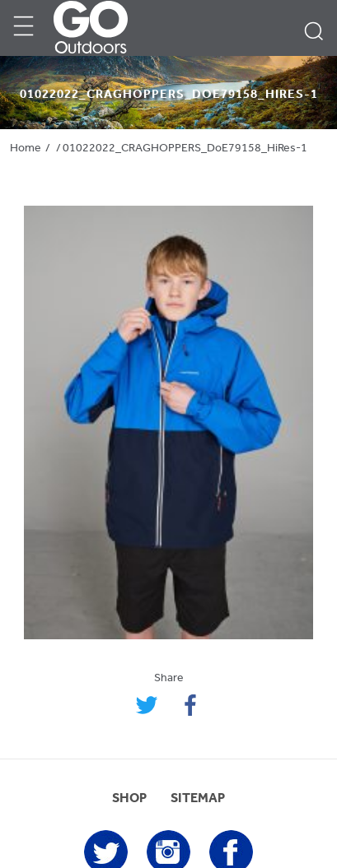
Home (26, 149)
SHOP (129, 799)
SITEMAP (198, 799)
